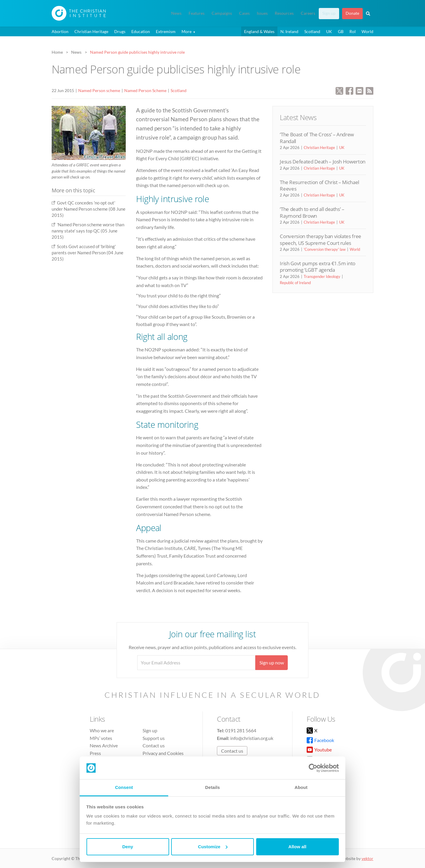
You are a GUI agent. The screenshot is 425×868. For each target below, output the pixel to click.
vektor (367, 858)
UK (329, 31)
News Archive (104, 745)
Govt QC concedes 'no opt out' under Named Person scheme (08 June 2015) (89, 209)
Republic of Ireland (295, 283)
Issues (262, 13)
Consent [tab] (124, 787)
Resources (284, 13)
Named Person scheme (99, 90)
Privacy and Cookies (163, 753)
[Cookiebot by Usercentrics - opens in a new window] (313, 768)
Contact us (154, 745)
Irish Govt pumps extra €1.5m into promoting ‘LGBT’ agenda (318, 267)
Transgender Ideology (322, 276)
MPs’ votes (101, 738)
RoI (353, 31)
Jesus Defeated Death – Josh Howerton (323, 162)
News (176, 13)
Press (95, 753)
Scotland (312, 31)
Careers (308, 13)
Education (141, 31)
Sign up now (272, 663)
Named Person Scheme (145, 90)
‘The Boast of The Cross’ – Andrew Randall (317, 138)
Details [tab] (212, 787)
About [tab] (301, 787)
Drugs (120, 31)
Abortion (60, 31)
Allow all (297, 847)
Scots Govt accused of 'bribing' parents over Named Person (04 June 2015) (88, 253)
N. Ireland (289, 31)
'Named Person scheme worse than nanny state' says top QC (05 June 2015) (88, 231)
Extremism (166, 31)
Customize (213, 847)
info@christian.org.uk (252, 738)
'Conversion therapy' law (325, 249)
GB (341, 31)
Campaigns (222, 13)
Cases (244, 13)
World (367, 31)
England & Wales (259, 31)
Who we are (102, 730)
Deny (128, 847)
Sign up (329, 13)
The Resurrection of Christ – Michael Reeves (319, 185)
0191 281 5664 (241, 730)
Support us (154, 738)
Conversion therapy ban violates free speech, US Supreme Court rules (321, 239)
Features (197, 13)
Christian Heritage (91, 31)
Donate (352, 13)
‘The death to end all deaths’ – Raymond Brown (312, 212)
